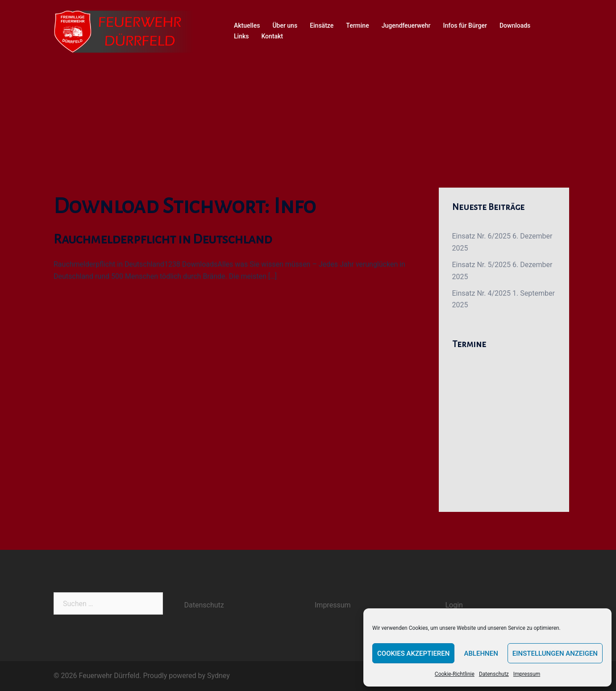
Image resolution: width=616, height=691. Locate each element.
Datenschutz (494, 674)
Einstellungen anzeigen (555, 653)
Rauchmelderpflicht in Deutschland (163, 239)
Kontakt (272, 36)
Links (241, 36)
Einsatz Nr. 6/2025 (482, 236)
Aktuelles (247, 25)
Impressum (527, 674)
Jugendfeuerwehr (406, 25)
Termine (357, 25)
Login (454, 605)
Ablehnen (481, 653)
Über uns (285, 25)
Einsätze (322, 25)
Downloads (515, 25)
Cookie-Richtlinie (455, 674)
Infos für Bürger (465, 25)
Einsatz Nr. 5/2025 (482, 265)
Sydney (219, 676)
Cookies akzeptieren (413, 653)
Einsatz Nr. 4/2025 (482, 293)
